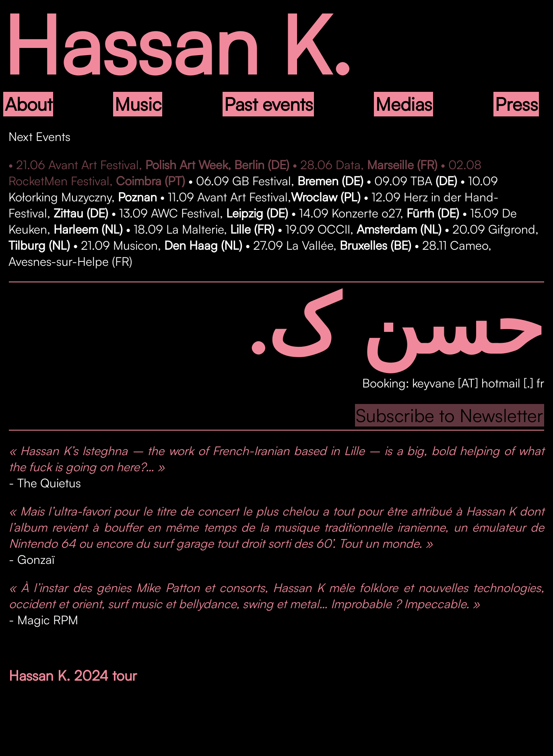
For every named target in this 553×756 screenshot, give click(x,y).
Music (138, 104)
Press (517, 104)
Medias (404, 104)
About (29, 104)
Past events (269, 104)
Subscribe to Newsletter (450, 415)
